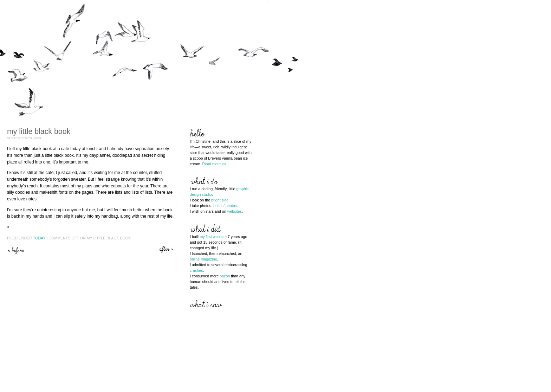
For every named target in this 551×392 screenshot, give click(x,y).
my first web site (213, 237)
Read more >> (214, 164)
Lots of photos (225, 206)
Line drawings (167, 249)
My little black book (39, 131)
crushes (196, 270)
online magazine (203, 259)
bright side (220, 200)
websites (235, 211)
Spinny (16, 249)
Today (39, 238)
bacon (225, 276)
